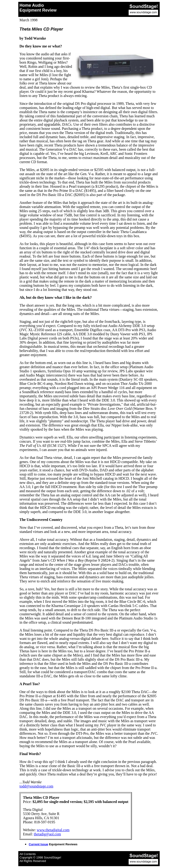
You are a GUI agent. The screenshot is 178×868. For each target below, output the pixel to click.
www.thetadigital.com (53, 830)
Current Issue (38, 844)
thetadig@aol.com (47, 834)
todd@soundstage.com (36, 786)
